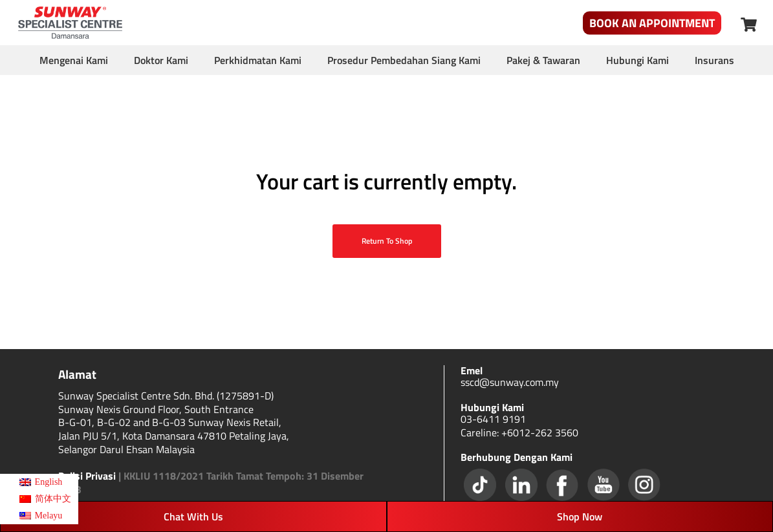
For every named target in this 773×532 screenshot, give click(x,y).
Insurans (714, 60)
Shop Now (580, 516)
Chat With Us (193, 516)
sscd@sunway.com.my (510, 382)
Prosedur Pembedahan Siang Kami (404, 60)
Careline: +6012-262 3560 (519, 432)
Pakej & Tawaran (543, 60)
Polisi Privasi (87, 476)
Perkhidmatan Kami (258, 60)
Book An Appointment (652, 23)
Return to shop (387, 241)
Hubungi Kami (637, 60)
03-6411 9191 (493, 419)
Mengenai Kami (74, 60)
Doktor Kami (161, 60)
